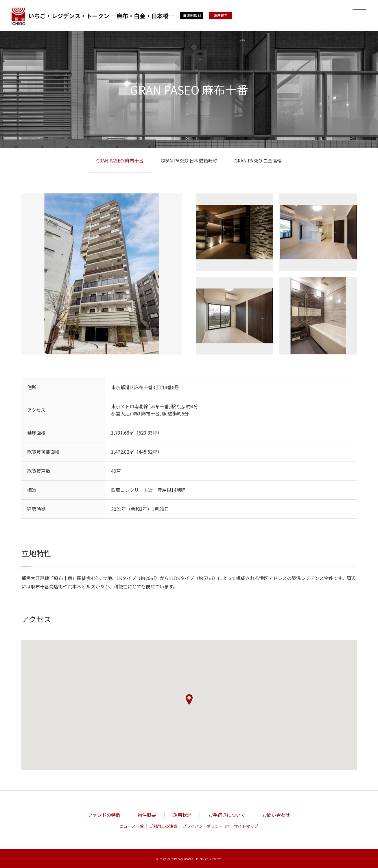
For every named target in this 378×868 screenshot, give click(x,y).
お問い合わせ (276, 815)
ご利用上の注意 (163, 826)
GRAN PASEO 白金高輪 (258, 160)
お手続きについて (227, 815)
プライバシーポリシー (203, 826)
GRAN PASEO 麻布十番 (120, 160)
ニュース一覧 (132, 826)
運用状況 (182, 815)
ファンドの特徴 (104, 815)
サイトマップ (246, 826)
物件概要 (147, 815)
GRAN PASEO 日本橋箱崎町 (189, 160)
